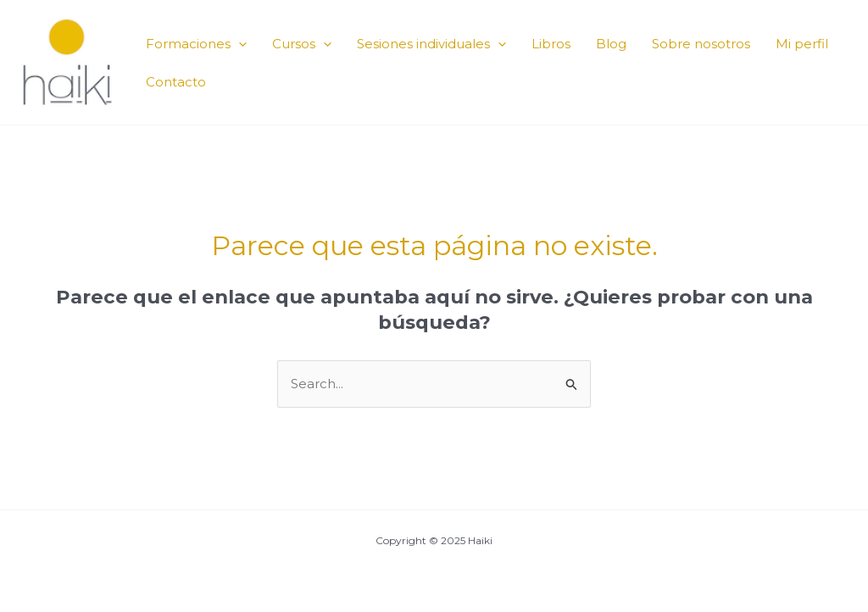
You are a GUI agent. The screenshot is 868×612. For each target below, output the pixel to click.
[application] (239, 44)
